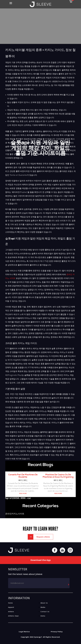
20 (23, 498)
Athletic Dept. (14, 616)
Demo (43, 616)
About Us (44, 603)
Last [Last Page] (29, 498)
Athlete (11, 612)
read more (23, 494)
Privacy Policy (57, 632)
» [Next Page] (27, 498)
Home (10, 603)
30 (25, 498)
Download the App (41, 560)
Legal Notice (24, 632)
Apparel (11, 607)
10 (21, 498)
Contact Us (45, 612)
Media (43, 607)
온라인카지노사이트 (15, 514)
